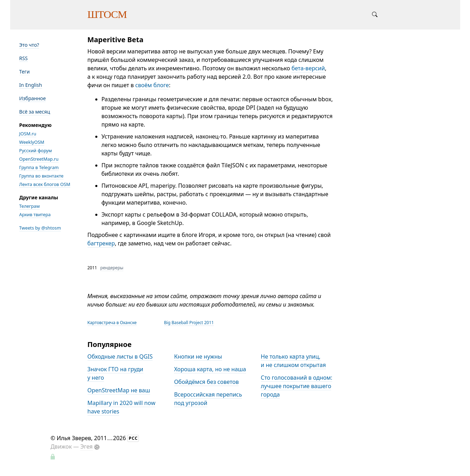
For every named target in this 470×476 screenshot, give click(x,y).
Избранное (33, 98)
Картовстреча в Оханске (112, 323)
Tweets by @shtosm (40, 228)
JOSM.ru (28, 134)
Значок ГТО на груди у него (115, 373)
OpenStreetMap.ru (39, 159)
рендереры (112, 268)
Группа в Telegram (39, 167)
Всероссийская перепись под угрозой (208, 399)
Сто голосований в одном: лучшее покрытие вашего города (297, 386)
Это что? (29, 45)
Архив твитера (35, 214)
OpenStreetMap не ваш (119, 390)
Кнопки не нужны (198, 356)
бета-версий (308, 68)
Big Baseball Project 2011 (189, 323)
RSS (24, 58)
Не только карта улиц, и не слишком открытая (293, 361)
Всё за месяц (35, 112)
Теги (25, 72)
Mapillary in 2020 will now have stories (122, 407)
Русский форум (36, 150)
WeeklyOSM (32, 142)
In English (31, 85)
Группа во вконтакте (41, 176)
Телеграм (30, 206)
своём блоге (152, 85)
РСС (133, 438)
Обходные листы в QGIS (120, 356)
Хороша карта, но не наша (210, 369)
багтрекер (101, 243)
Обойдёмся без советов (206, 382)
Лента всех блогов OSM (45, 184)
